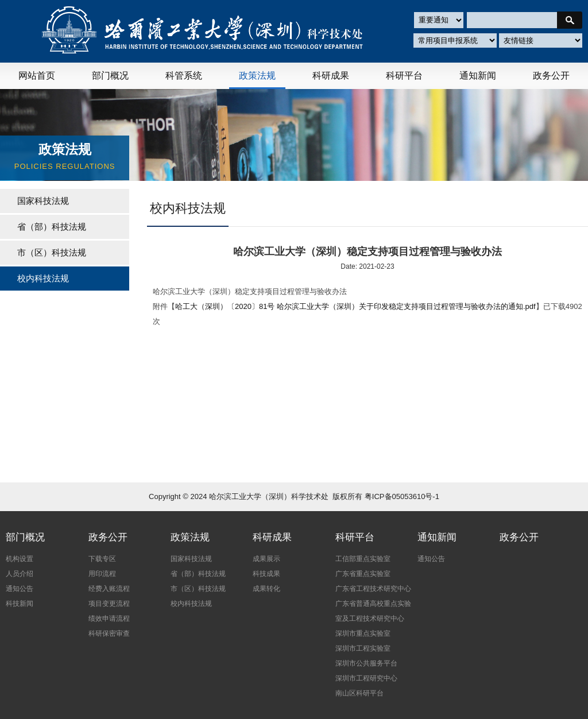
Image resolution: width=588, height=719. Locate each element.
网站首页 (37, 76)
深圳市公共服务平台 (366, 663)
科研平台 (404, 76)
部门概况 (110, 76)
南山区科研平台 (359, 693)
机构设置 (20, 559)
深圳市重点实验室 (363, 633)
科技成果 (266, 574)
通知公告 (20, 589)
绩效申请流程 (109, 619)
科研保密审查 (109, 633)
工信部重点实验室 (363, 559)
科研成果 (331, 76)
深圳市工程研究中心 (366, 678)
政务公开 (551, 76)
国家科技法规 (43, 201)
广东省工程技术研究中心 (373, 589)
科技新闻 (20, 604)
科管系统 (184, 76)
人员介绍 (20, 574)
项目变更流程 (109, 604)
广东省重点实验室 (363, 574)
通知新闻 (478, 76)
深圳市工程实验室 (363, 648)
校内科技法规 (191, 604)
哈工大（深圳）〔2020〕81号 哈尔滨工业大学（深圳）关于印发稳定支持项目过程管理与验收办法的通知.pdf (355, 306)
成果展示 (266, 559)
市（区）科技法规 (52, 252)
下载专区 (102, 559)
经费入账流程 (109, 589)
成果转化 (266, 589)
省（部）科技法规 (52, 227)
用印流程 (102, 574)
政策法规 (257, 76)
